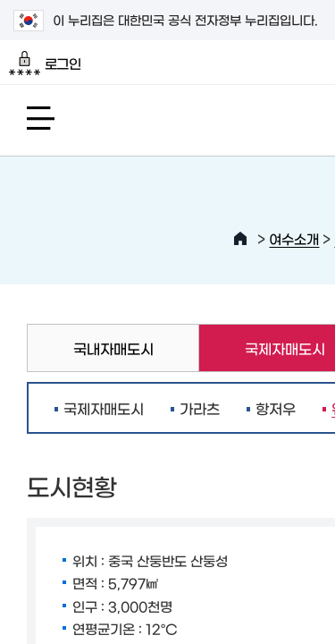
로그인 (45, 64)
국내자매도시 (113, 348)
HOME (240, 239)
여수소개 (294, 238)
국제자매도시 (104, 408)
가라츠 (200, 408)
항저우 (276, 408)
